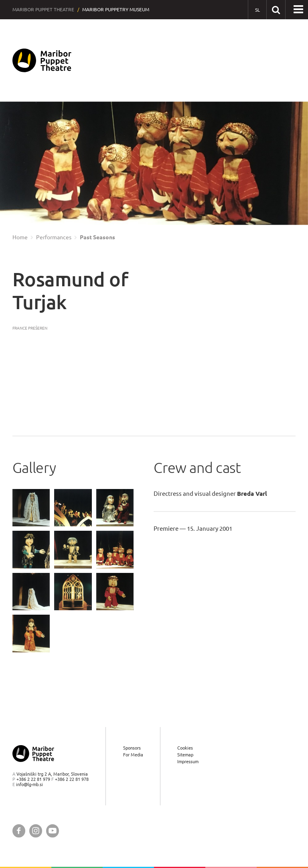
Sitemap (185, 755)
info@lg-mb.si (29, 784)
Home (20, 237)
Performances (54, 237)
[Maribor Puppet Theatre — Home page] (42, 60)
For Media (133, 755)
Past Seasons (97, 237)
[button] (298, 10)
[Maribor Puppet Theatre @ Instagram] (36, 831)
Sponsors (132, 748)
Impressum (188, 761)
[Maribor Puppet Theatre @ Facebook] (19, 831)
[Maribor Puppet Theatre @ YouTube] (53, 831)
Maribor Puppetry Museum (116, 9)
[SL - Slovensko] (257, 10)
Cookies (185, 748)
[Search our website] (276, 9)
